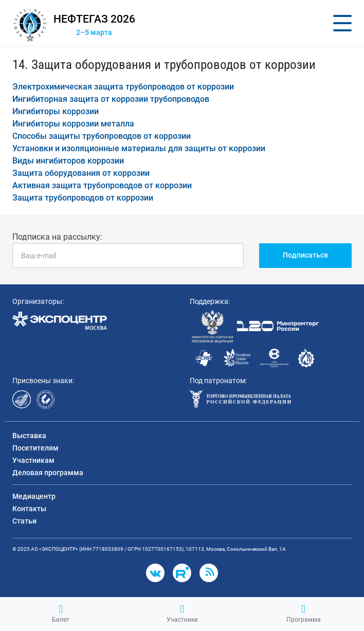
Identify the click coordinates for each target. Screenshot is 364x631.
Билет (61, 614)
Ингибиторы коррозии (56, 111)
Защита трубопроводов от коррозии (83, 198)
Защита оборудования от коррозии (81, 173)
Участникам (33, 460)
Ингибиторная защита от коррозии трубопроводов (111, 99)
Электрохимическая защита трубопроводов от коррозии (123, 87)
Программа (304, 614)
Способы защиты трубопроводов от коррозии (102, 136)
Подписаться (305, 255)
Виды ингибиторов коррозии (68, 161)
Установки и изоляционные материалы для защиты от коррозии (139, 148)
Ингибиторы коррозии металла (73, 124)
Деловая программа (48, 473)
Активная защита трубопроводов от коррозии (102, 185)
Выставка (29, 436)
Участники (182, 614)
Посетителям (35, 448)
